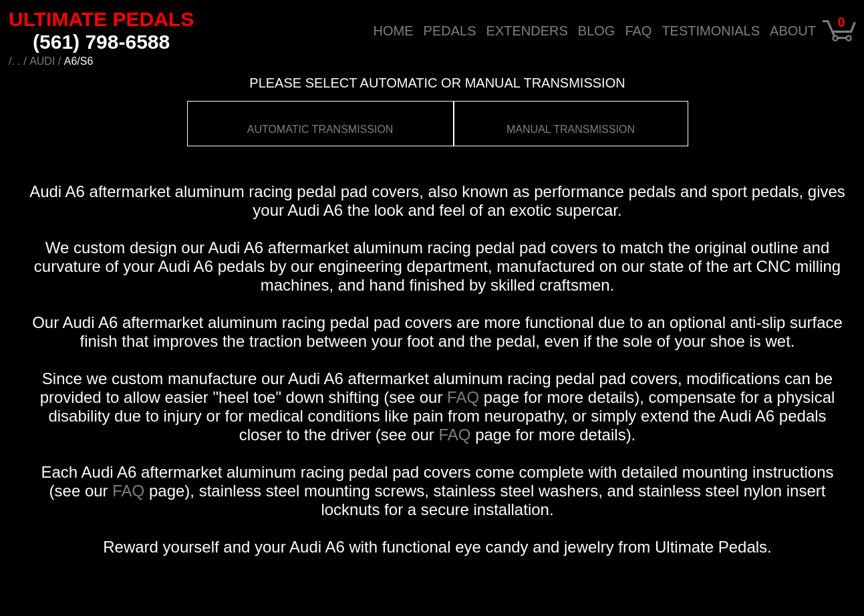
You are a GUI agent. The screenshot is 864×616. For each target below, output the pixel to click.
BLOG (597, 30)
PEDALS (450, 30)
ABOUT (793, 30)
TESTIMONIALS (711, 30)
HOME (394, 30)
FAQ (638, 30)
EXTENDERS (527, 30)
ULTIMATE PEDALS (101, 30)
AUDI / (45, 61)
